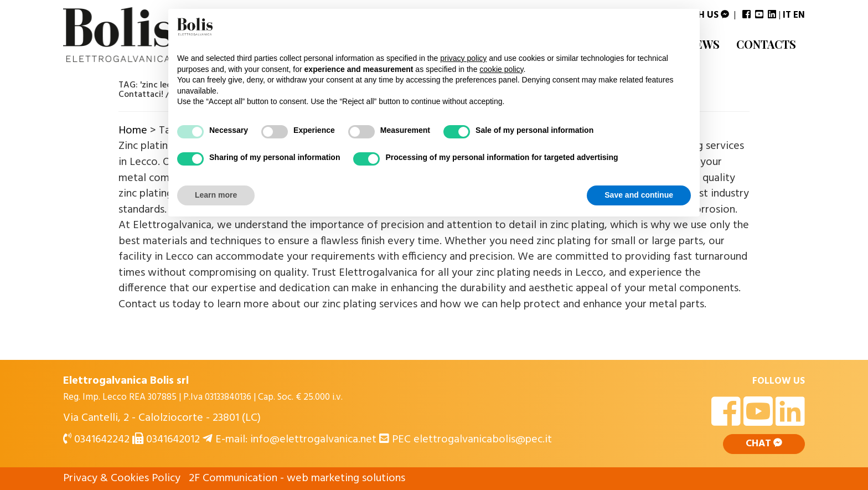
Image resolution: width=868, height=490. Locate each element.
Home (133, 131)
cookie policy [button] (501, 69)
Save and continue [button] (639, 195)
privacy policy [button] (463, 58)
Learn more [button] (216, 195)
